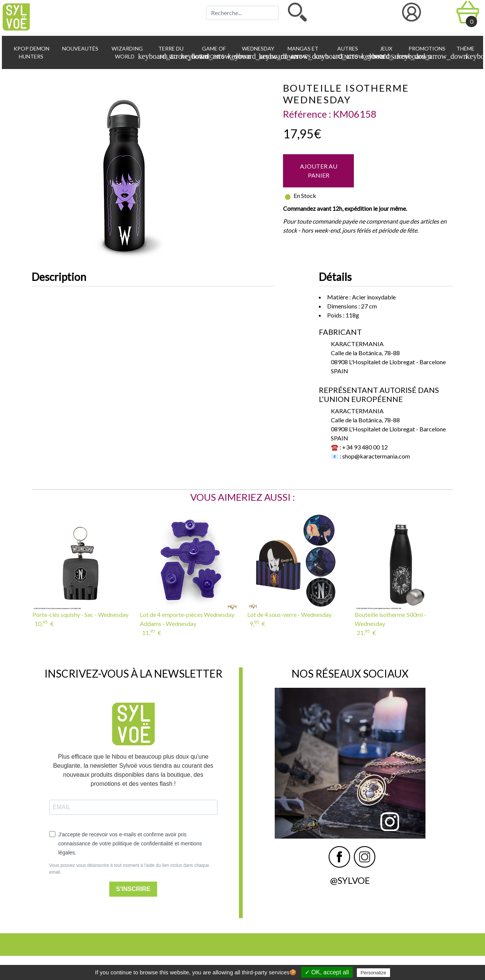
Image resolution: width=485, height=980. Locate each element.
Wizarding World (129, 53)
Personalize (373, 973)
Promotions (426, 48)
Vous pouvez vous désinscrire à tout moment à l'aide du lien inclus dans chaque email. (129, 869)
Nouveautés (80, 48)
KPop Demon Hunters (31, 52)
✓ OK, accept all (327, 972)
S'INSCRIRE (133, 889)
